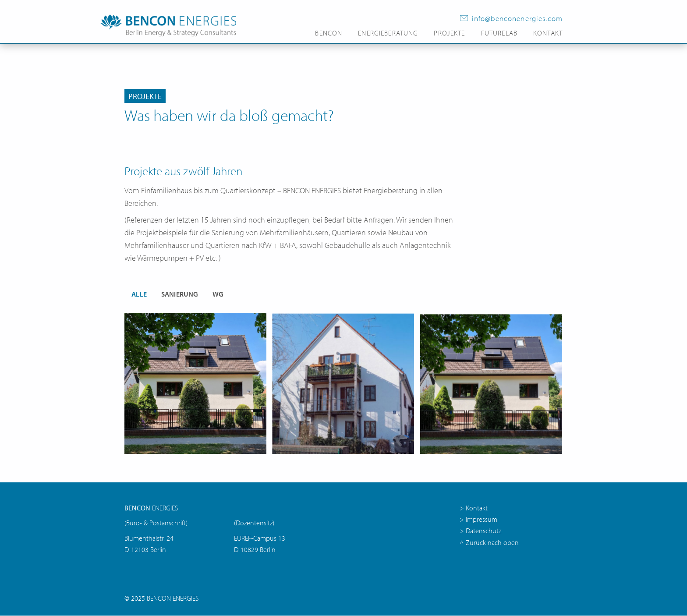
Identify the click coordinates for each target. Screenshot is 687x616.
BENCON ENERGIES (173, 599)
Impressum (482, 520)
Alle (139, 294)
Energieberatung (388, 33)
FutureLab (499, 33)
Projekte (449, 33)
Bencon (329, 33)
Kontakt (548, 33)
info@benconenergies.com (517, 18)
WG (218, 294)
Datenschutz (483, 531)
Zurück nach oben (492, 543)
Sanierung (180, 294)
